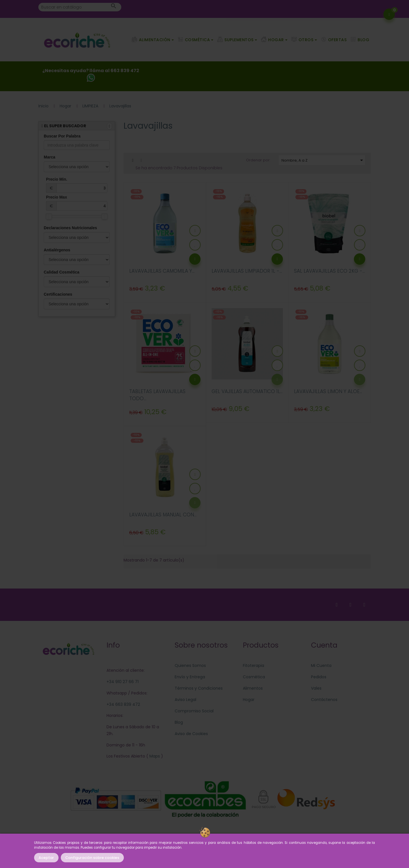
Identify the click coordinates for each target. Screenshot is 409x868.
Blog (179, 722)
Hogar (249, 700)
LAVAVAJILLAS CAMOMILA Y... (162, 271)
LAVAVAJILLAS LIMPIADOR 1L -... (247, 271)
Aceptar (46, 858)
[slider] (49, 216)
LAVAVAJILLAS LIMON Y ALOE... (328, 391)
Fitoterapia (253, 665)
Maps (154, 756)
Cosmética (254, 677)
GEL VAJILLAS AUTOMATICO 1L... (247, 391)
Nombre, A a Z (323, 160)
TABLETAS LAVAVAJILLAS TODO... (157, 395)
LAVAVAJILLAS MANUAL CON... (163, 515)
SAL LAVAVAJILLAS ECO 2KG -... (329, 271)
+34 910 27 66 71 (123, 682)
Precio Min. (77, 185)
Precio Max (77, 203)
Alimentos (253, 688)
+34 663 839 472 (123, 704)
